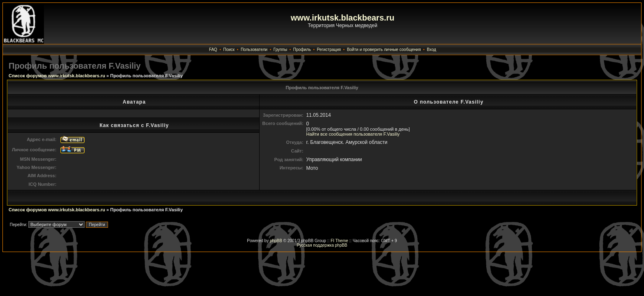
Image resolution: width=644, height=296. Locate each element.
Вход (431, 50)
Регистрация (329, 50)
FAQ (213, 50)
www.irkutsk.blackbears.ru (343, 18)
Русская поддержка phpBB (322, 245)
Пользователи (254, 50)
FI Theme (339, 241)
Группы (280, 50)
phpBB (276, 241)
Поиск (229, 50)
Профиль (302, 50)
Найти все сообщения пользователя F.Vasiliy (353, 134)
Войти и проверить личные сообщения (384, 50)
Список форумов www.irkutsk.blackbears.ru (57, 76)
